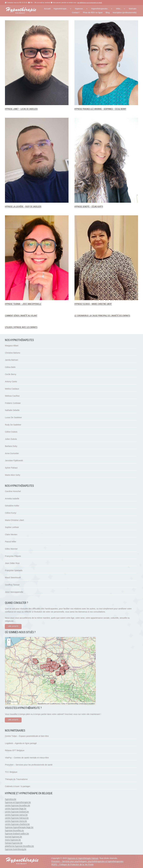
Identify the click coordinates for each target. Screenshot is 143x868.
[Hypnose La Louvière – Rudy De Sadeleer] (37, 119)
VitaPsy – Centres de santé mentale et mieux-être (27, 758)
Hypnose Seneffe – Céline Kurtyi (89, 207)
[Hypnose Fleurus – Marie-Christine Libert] (106, 217)
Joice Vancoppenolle (14, 592)
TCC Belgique (11, 772)
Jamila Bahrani (12, 360)
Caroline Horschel (13, 491)
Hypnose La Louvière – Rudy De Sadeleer (23, 207)
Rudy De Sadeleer (13, 425)
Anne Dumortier (12, 453)
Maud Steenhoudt (13, 578)
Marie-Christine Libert (14, 520)
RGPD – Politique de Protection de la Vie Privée (72, 864)
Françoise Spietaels (14, 570)
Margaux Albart (12, 346)
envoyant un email (96, 3)
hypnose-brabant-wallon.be (17, 833)
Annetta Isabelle (12, 499)
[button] (70, 9)
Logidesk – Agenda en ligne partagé (21, 743)
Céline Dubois (11, 432)
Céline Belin (10, 367)
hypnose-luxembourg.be (16, 849)
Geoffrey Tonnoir (12, 585)
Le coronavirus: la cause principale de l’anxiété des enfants (102, 316)
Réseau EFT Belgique (15, 750)
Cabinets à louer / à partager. (18, 786)
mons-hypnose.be (13, 840)
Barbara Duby (11, 446)
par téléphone (82, 3)
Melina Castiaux (12, 389)
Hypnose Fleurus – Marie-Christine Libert (93, 304)
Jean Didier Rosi (12, 563)
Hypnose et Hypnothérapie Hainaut (83, 858)
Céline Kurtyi (11, 513)
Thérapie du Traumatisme (16, 779)
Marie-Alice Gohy (13, 475)
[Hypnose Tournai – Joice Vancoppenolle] (37, 217)
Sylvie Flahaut (11, 468)
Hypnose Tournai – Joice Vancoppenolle (23, 304)
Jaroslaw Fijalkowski (14, 460)
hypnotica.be (11, 799)
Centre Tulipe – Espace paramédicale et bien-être (27, 736)
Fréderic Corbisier (13, 403)
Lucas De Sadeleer (13, 417)
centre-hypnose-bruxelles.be (18, 805)
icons (58, 704)
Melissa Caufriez (12, 396)
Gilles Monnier (11, 549)
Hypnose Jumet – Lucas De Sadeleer (21, 109)
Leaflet (53, 704)
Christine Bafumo (13, 353)
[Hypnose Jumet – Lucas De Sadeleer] (37, 22)
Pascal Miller (11, 542)
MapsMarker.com (44, 704)
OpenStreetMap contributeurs (78, 704)
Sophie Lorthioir (12, 527)
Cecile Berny (11, 374)
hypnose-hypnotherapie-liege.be (19, 827)
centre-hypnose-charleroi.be (17, 824)
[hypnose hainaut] (25, 11)
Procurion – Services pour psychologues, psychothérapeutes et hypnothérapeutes (87, 861)
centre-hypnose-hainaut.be (17, 818)
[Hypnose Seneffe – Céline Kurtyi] (106, 119)
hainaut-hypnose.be (14, 843)
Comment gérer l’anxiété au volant (21, 316)
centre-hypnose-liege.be (16, 808)
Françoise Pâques (13, 556)
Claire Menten (11, 534)
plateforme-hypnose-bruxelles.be (19, 846)
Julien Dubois (11, 439)
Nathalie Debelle (12, 410)
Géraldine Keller (12, 506)
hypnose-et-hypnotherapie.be (18, 802)
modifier (92, 704)
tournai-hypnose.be (13, 837)
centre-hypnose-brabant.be (17, 812)
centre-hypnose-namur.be (16, 815)
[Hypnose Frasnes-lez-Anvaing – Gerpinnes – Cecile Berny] (106, 22)
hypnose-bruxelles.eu (14, 830)
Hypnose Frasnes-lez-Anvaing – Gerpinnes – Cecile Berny (100, 109)
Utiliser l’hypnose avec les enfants (21, 327)
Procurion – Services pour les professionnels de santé (29, 765)
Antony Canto (11, 382)
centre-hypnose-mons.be (16, 821)
